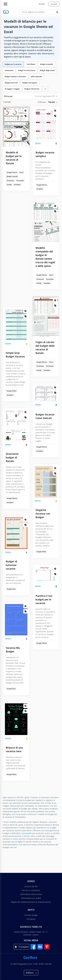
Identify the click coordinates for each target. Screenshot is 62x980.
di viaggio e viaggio (12, 89)
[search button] (57, 12)
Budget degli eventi (47, 70)
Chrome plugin (31, 915)
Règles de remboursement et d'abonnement (31, 902)
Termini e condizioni (31, 890)
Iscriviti (54, 4)
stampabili (27, 833)
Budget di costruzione (27, 70)
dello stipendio (37, 77)
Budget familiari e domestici (15, 77)
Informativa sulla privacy (31, 894)
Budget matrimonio (32, 89)
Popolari (52, 102)
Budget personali (11, 83)
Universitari (9, 70)
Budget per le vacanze (13, 64)
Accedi (42, 4)
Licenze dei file (31, 886)
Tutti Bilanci (31, 64)
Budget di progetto (30, 83)
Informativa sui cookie (31, 898)
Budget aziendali (47, 64)
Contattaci (31, 919)
